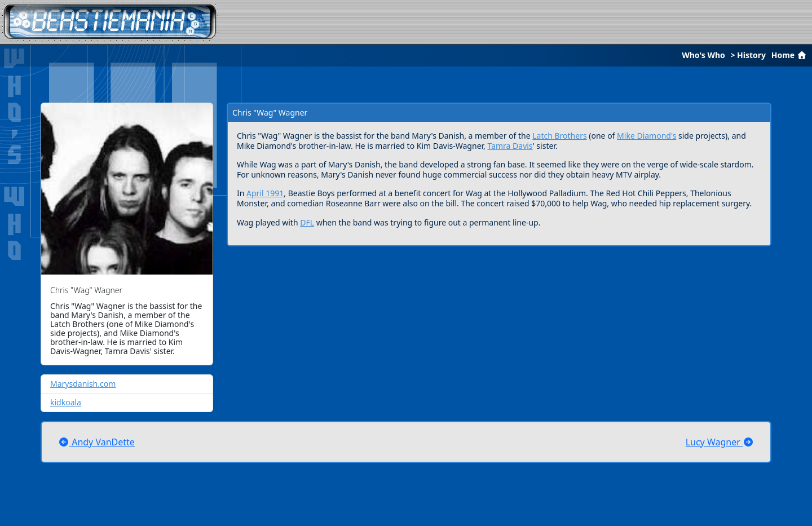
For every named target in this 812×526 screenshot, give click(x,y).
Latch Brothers (559, 136)
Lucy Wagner (720, 442)
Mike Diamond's (646, 136)
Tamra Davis (510, 146)
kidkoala (66, 402)
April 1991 (265, 193)
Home (790, 55)
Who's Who (703, 55)
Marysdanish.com (83, 384)
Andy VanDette (96, 442)
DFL (307, 222)
